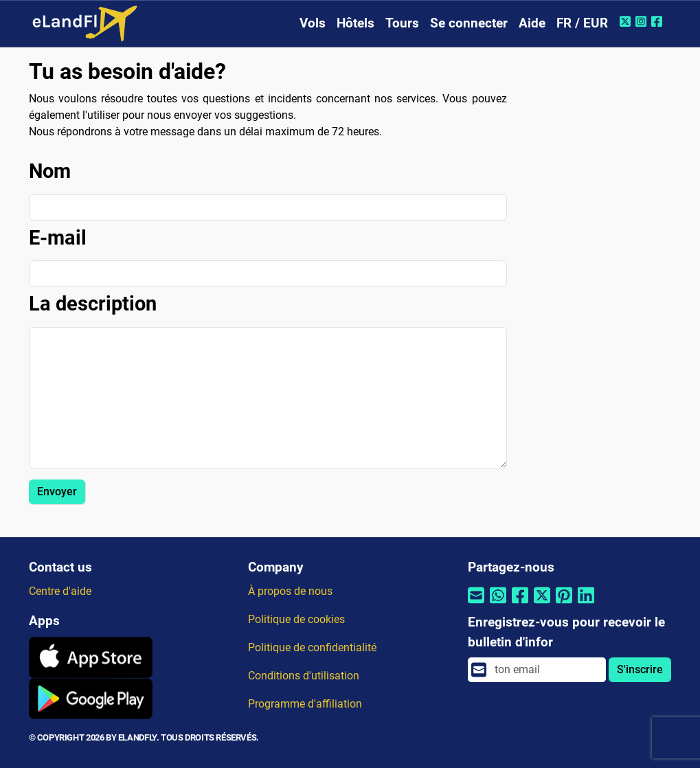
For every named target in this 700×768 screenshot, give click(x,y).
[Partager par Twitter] (542, 604)
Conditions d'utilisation (304, 676)
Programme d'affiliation (305, 704)
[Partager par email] (476, 604)
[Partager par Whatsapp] (498, 604)
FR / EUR (582, 23)
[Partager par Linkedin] (586, 604)
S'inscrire (640, 669)
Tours (402, 23)
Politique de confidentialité (312, 647)
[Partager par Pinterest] (564, 604)
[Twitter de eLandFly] (627, 21)
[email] (546, 670)
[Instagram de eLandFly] (643, 21)
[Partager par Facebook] (520, 604)
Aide (532, 23)
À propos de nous (290, 591)
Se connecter (469, 23)
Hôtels (355, 23)
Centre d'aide (60, 591)
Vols (313, 23)
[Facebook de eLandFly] (658, 21)
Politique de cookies (296, 619)
